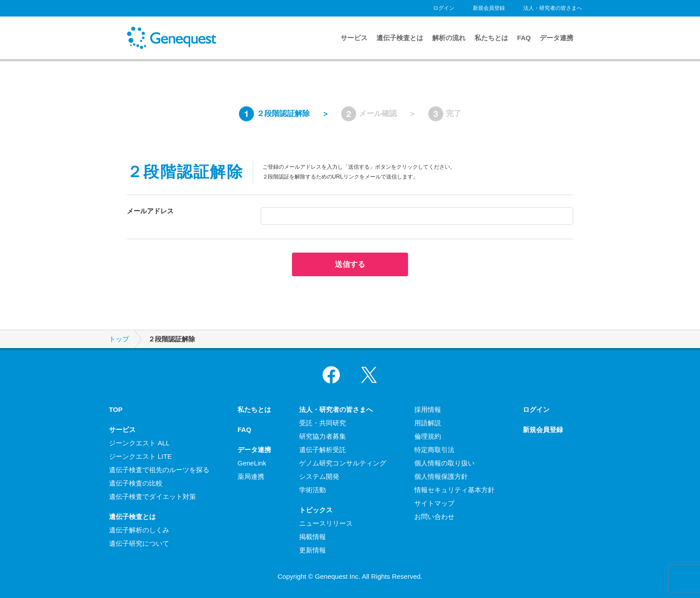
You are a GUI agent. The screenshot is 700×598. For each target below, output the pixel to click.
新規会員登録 (489, 8)
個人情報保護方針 (441, 476)
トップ (119, 339)
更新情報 (312, 550)
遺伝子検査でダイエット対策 (152, 496)
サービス (354, 38)
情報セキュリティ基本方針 (454, 490)
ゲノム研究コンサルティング (343, 463)
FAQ (524, 38)
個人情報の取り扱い (444, 463)
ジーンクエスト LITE (140, 456)
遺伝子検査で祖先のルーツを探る (159, 470)
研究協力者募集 (323, 436)
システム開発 (319, 476)
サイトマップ (434, 503)
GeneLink (252, 463)
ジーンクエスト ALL (139, 443)
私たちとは (491, 38)
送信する (350, 264)
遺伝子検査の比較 (136, 483)
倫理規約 (428, 436)
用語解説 (428, 423)
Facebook (331, 375)
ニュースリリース (326, 523)
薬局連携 (251, 476)
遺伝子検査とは (400, 38)
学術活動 (312, 490)
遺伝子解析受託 (323, 450)
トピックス (316, 510)
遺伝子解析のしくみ (139, 530)
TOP (116, 409)
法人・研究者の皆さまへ (553, 8)
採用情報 (428, 409)
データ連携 (556, 38)
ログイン (444, 8)
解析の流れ (449, 38)
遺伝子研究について (139, 543)
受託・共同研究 (323, 423)
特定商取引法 (434, 450)
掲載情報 (312, 537)
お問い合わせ (434, 517)
